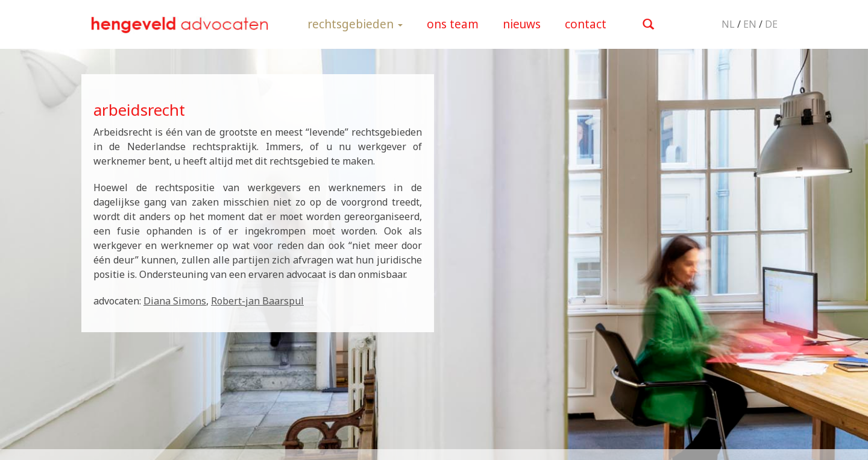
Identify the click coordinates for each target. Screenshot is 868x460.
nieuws (522, 24)
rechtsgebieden (355, 24)
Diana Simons (175, 301)
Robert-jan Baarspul (257, 301)
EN (750, 24)
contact (586, 24)
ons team (453, 24)
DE (771, 24)
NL (728, 24)
